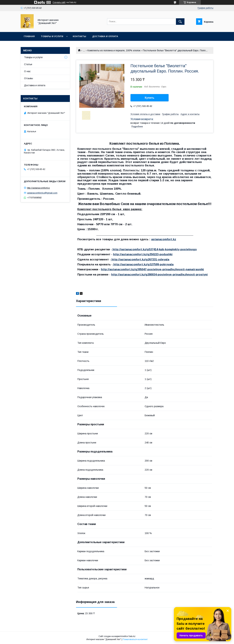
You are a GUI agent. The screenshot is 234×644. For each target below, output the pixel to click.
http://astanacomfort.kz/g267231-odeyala (140, 259)
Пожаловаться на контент (135, 639)
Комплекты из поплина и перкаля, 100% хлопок (114, 50)
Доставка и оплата (105, 36)
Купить (150, 98)
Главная (29, 36)
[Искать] (180, 22)
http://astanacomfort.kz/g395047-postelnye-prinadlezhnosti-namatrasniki (152, 269)
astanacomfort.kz (164, 239)
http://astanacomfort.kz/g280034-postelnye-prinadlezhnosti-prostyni (159, 275)
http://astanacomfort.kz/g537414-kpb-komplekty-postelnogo (154, 249)
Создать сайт (59, 2)
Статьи (28, 64)
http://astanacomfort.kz (38, 188)
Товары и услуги (52, 36)
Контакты (79, 36)
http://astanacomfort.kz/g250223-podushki (143, 254)
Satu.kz (132, 636)
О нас (27, 71)
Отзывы (29, 78)
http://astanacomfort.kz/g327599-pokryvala (143, 264)
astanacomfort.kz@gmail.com (42, 193)
